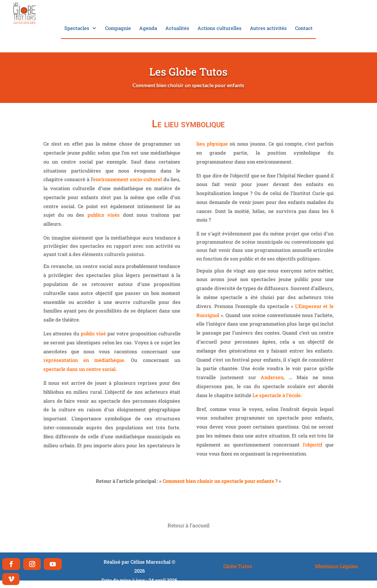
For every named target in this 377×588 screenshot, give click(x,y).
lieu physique (212, 144)
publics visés (104, 215)
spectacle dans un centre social (79, 369)
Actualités (177, 28)
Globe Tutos (238, 566)
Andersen (272, 377)
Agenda (148, 28)
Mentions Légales (336, 566)
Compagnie (118, 28)
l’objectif (313, 445)
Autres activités (268, 28)
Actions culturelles (220, 28)
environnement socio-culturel (128, 179)
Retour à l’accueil (188, 525)
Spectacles (77, 28)
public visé (94, 333)
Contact (304, 28)
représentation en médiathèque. (84, 360)
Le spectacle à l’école (277, 395)
